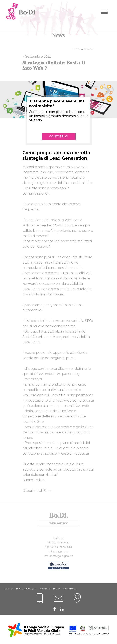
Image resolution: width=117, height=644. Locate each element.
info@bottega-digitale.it (58, 556)
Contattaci (59, 136)
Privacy (57, 589)
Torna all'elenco (83, 49)
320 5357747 (60, 552)
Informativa (45, 589)
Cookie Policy (70, 589)
